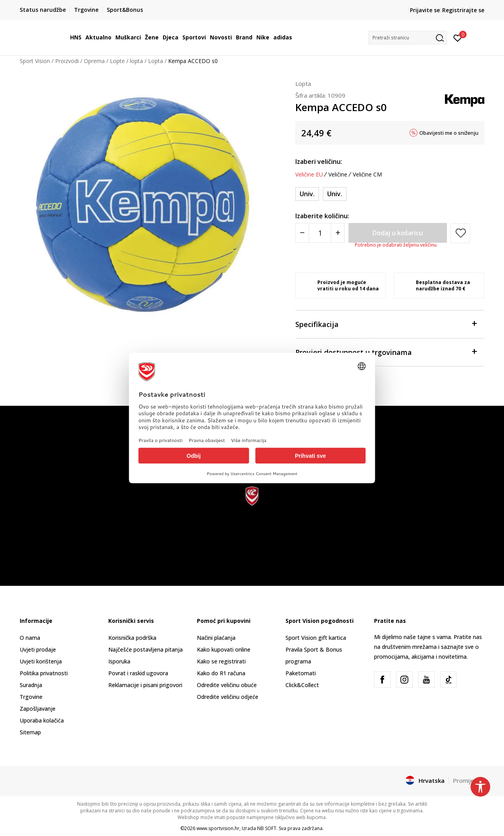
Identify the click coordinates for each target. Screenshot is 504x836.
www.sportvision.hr (218, 828)
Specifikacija (386, 324)
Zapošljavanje (38, 709)
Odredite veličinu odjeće (228, 697)
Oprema (94, 61)
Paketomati (301, 673)
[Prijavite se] (458, 37)
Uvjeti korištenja (41, 661)
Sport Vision (35, 61)
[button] (408, 38)
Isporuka (119, 661)
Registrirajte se (463, 10)
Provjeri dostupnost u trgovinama (386, 352)
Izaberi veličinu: (319, 162)
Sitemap (30, 732)
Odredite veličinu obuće (227, 685)
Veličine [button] (338, 175)
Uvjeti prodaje (38, 649)
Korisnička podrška (132, 638)
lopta (136, 61)
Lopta (156, 61)
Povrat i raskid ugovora (138, 673)
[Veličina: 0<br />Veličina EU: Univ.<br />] (335, 194)
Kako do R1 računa (221, 673)
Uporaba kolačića (42, 720)
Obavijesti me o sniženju (449, 133)
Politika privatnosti (44, 673)
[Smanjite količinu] (302, 233)
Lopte (117, 61)
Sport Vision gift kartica (316, 638)
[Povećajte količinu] (338, 233)
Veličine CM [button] (367, 175)
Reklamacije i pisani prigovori (145, 685)
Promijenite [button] (469, 780)
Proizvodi (67, 61)
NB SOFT (267, 828)
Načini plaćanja (216, 638)
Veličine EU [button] (309, 175)
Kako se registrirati (221, 661)
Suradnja (31, 685)
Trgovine (31, 697)
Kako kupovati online (224, 649)
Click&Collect (302, 685)
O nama (30, 638)
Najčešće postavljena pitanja (145, 649)
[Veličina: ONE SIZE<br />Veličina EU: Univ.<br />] (307, 194)
